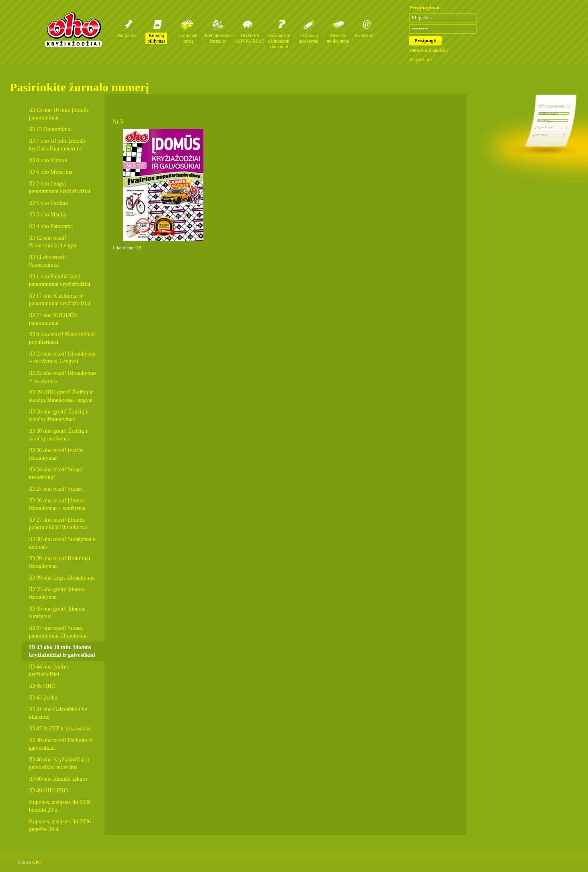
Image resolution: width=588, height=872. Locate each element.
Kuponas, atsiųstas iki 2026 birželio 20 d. (60, 806)
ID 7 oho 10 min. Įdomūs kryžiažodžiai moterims (57, 145)
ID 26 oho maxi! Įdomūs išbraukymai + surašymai (57, 504)
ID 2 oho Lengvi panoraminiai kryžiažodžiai (60, 187)
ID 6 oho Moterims (51, 172)
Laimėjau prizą (188, 38)
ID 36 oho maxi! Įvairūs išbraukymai (56, 454)
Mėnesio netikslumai (338, 38)
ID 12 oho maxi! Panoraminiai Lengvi (53, 242)
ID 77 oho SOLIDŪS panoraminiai (53, 319)
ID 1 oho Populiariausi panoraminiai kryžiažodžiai (60, 280)
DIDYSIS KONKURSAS (250, 38)
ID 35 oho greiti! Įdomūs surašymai (57, 613)
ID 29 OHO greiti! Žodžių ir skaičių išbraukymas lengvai (61, 396)
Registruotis (421, 60)
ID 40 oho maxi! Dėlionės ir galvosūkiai (61, 744)
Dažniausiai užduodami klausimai (279, 41)
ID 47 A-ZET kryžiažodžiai (60, 729)
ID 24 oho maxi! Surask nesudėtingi (56, 473)
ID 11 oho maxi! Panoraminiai (47, 261)
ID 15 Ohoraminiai (50, 129)
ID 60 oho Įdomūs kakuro (58, 779)
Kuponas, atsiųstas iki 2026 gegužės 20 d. (60, 825)
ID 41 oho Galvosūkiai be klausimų (58, 713)
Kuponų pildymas (156, 38)
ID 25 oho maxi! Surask (56, 489)
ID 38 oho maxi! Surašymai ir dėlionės (63, 543)
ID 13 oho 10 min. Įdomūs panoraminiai (59, 114)
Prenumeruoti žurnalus (218, 38)
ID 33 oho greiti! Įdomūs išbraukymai (57, 593)
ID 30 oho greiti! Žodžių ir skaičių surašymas (59, 435)
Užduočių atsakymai (309, 38)
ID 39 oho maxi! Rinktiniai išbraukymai (59, 562)
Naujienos (126, 35)
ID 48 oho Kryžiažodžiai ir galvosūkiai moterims (59, 763)
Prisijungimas (425, 7)
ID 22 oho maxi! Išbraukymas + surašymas (63, 377)
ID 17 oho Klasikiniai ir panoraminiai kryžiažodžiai (60, 300)
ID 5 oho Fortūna (48, 203)
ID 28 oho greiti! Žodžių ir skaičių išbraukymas (59, 415)
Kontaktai (364, 35)
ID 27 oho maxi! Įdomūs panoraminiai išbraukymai (58, 524)
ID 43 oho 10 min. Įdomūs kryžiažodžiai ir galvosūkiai (62, 651)
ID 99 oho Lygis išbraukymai (62, 578)
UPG (37, 862)
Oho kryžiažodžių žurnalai (73, 29)
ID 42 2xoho (43, 698)
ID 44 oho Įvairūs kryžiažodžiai (49, 670)
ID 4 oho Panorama (51, 226)
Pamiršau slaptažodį (428, 50)
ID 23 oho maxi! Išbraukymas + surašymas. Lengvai (63, 358)
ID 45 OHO (42, 686)
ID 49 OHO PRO (48, 791)
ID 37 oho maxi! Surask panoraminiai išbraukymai (58, 632)
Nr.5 (118, 121)
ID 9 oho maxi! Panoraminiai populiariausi (62, 338)
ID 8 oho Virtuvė (48, 160)
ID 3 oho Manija (48, 215)
